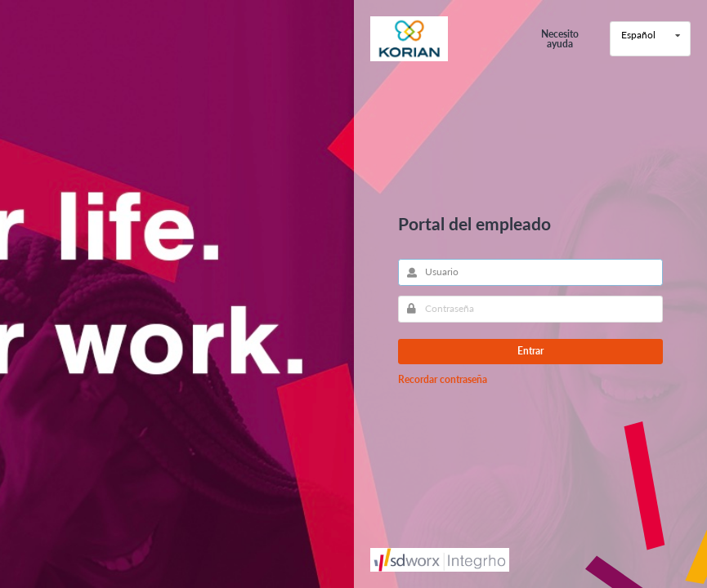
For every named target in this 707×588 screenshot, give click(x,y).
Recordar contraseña (443, 379)
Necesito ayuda (560, 39)
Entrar (530, 351)
